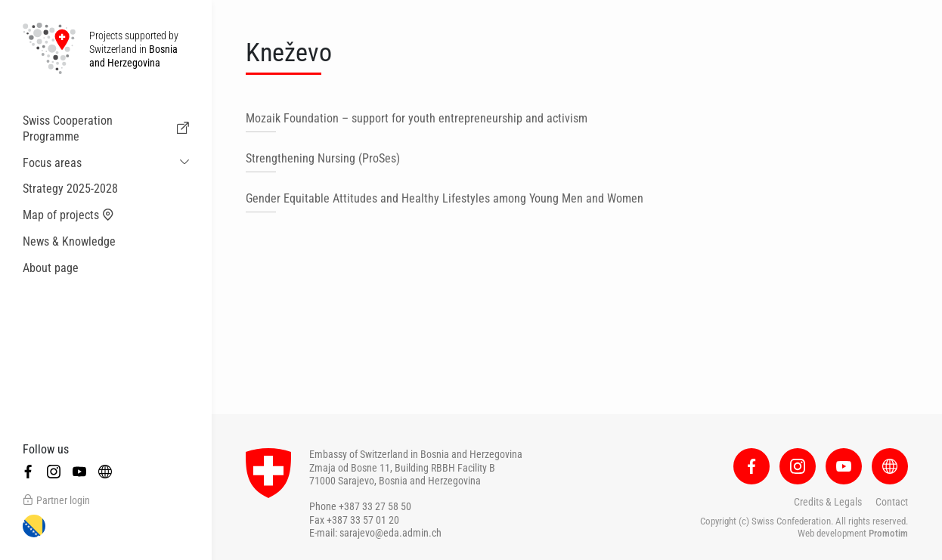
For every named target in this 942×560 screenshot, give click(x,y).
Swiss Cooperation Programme (106, 128)
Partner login (56, 500)
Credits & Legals (828, 502)
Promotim (888, 533)
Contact (892, 502)
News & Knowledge (69, 241)
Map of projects (68, 215)
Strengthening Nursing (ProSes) (323, 158)
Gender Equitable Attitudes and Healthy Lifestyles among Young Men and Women (445, 198)
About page (51, 268)
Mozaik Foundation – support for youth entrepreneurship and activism (417, 118)
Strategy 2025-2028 (70, 189)
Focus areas (52, 163)
